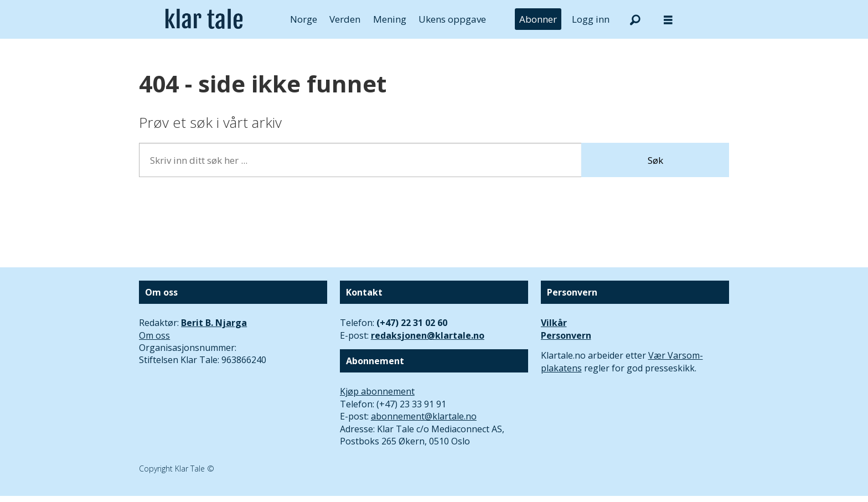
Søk (655, 160)
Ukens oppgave (452, 19)
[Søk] (635, 19)
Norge (304, 19)
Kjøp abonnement (377, 391)
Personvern (566, 335)
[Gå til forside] (204, 19)
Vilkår (554, 323)
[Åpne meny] (668, 20)
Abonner (538, 19)
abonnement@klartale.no (424, 416)
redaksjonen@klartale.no (428, 335)
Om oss (154, 335)
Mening (390, 19)
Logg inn (591, 19)
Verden (345, 19)
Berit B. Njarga (214, 323)
